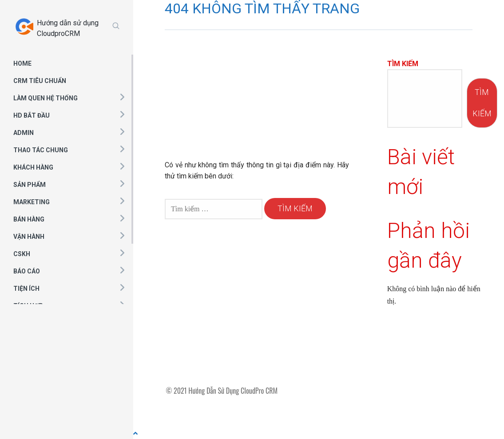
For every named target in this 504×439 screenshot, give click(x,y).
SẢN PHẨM (30, 185)
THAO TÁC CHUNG (41, 150)
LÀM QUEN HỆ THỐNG (46, 98)
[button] (122, 97)
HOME (22, 63)
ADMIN (24, 133)
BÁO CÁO (27, 271)
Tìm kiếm (403, 64)
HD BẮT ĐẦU (32, 115)
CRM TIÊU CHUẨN (40, 81)
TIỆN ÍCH (26, 289)
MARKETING (32, 202)
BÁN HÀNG (29, 219)
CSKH (22, 254)
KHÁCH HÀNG (33, 167)
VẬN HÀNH (29, 237)
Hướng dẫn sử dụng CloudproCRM (68, 28)
